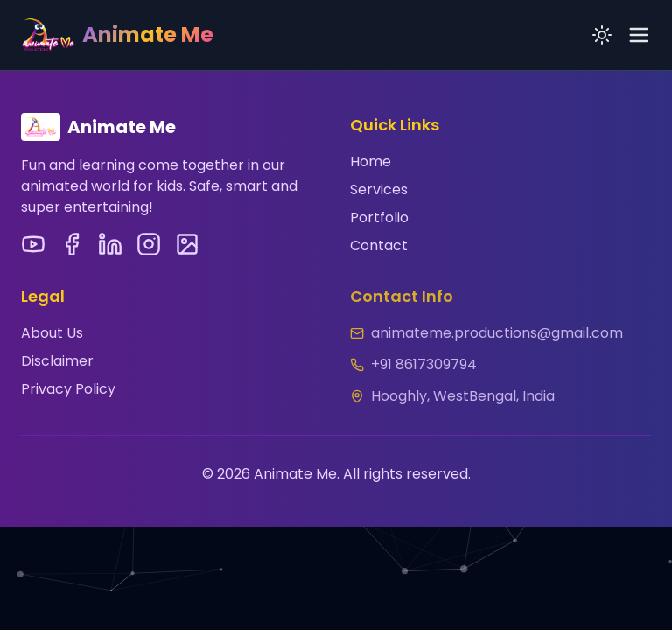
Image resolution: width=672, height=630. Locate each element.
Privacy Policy (68, 387)
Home (371, 161)
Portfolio (379, 217)
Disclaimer (57, 359)
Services (379, 189)
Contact (379, 245)
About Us (52, 331)
